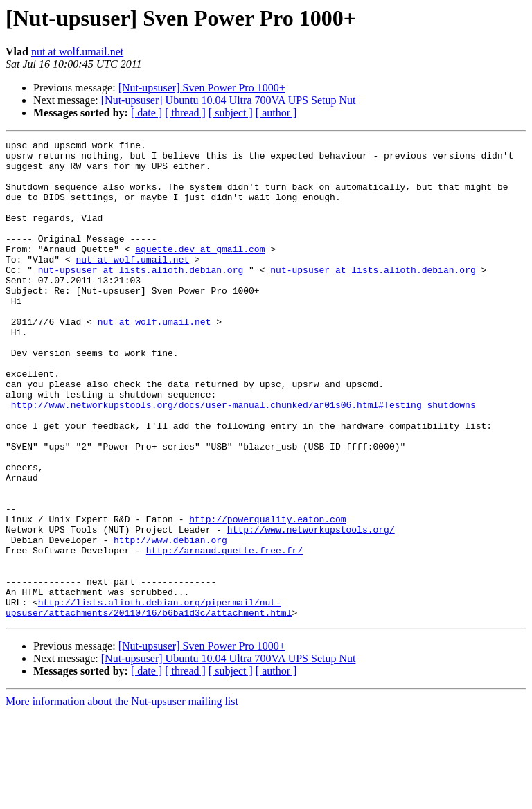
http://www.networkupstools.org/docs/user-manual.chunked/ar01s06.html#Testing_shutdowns (243, 459)
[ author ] (276, 113)
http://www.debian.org (170, 621)
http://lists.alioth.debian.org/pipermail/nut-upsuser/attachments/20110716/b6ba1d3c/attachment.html (149, 702)
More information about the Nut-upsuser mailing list (122, 797)
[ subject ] (231, 113)
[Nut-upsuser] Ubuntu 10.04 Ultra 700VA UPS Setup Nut (229, 100)
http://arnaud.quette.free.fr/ (224, 633)
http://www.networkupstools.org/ (311, 608)
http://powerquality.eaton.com (267, 596)
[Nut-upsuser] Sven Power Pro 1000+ (202, 88)
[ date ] (147, 113)
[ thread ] (185, 113)
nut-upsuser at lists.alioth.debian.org (141, 296)
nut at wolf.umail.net (77, 52)
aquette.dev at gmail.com (200, 272)
